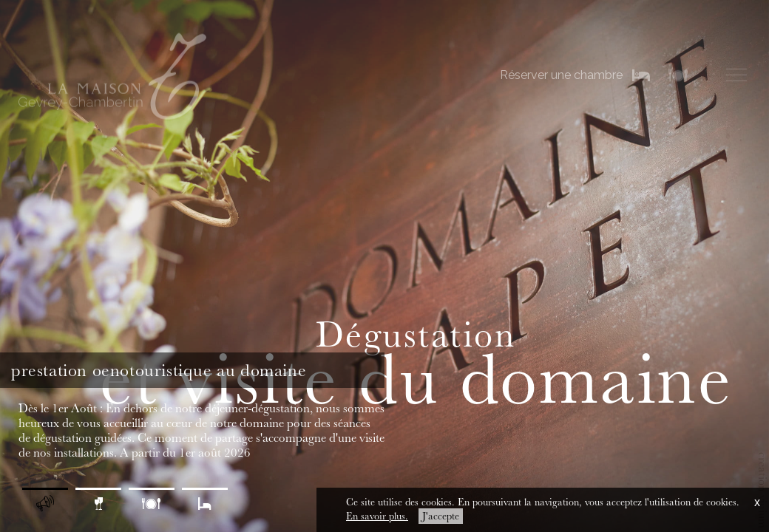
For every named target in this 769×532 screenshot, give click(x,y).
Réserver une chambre (561, 74)
